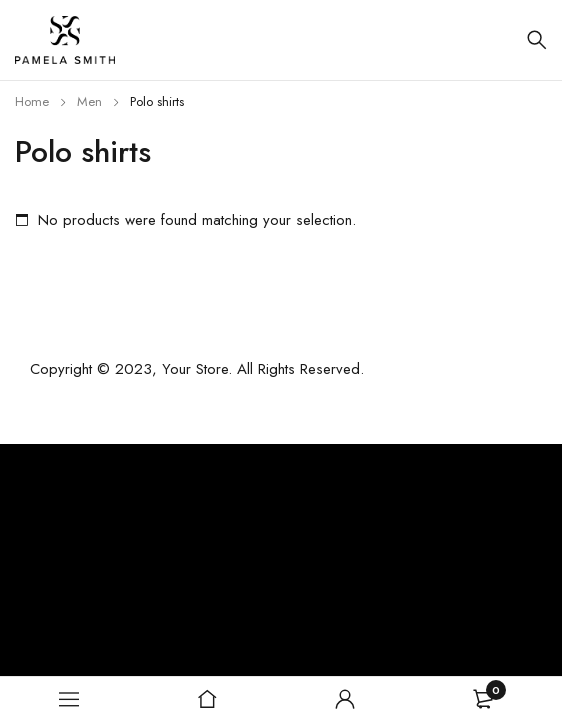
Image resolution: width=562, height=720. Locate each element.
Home (32, 101)
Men (89, 101)
